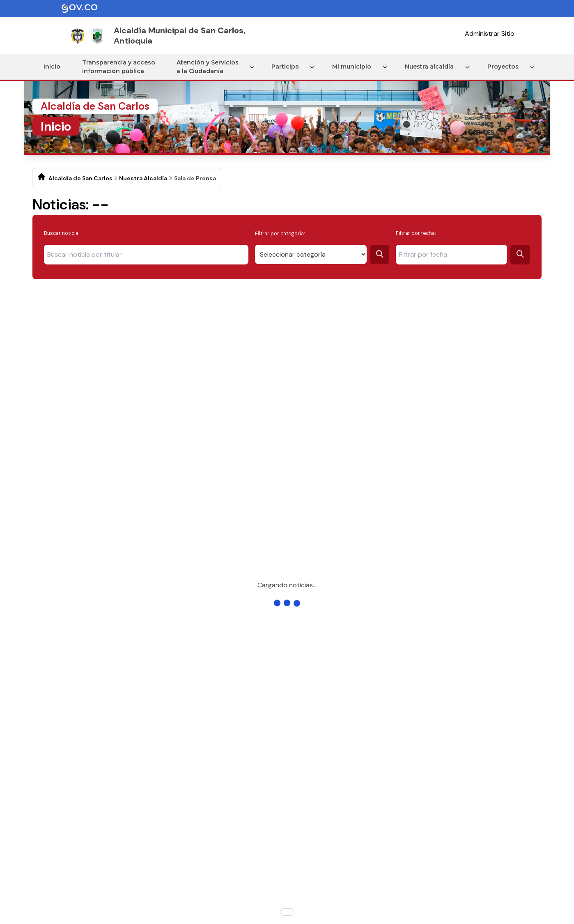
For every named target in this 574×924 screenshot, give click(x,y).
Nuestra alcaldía (430, 67)
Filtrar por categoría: (280, 233)
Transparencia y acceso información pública (120, 67)
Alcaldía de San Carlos (80, 178)
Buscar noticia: (62, 233)
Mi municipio (354, 67)
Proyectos (503, 67)
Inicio (53, 67)
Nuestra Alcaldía (143, 178)
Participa (288, 67)
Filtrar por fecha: (416, 233)
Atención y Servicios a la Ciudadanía (210, 67)
